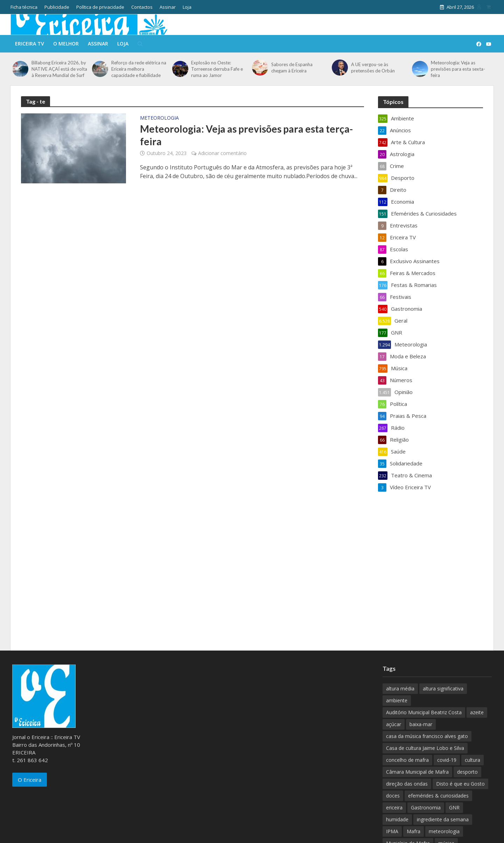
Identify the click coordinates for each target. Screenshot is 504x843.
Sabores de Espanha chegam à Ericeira (292, 68)
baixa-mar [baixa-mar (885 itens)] (421, 724)
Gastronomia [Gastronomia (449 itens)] (426, 807)
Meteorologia (159, 118)
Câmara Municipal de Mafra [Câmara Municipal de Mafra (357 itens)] (417, 772)
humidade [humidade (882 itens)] (397, 819)
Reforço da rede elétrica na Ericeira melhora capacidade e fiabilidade (139, 69)
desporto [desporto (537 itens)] (467, 772)
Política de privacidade (100, 7)
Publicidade (57, 7)
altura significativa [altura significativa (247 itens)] (443, 689)
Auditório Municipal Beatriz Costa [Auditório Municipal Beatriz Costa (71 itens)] (424, 712)
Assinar (168, 7)
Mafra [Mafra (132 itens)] (414, 831)
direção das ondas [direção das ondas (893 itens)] (407, 784)
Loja (187, 7)
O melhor (66, 44)
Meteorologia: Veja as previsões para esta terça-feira (246, 135)
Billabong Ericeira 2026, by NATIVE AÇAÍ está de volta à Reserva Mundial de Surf (59, 69)
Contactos (142, 7)
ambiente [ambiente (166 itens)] (397, 700)
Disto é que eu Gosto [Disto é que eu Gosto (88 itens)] (460, 784)
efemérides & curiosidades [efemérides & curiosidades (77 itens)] (438, 796)
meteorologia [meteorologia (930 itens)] (444, 831)
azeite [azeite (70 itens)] (477, 712)
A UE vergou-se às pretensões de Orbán (373, 68)
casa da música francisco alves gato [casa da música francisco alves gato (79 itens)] (427, 736)
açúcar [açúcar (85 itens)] (394, 724)
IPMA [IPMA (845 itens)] (392, 831)
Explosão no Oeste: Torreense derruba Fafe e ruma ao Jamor (217, 69)
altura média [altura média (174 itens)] (400, 689)
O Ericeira (30, 780)
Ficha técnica (24, 7)
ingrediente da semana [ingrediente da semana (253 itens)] (443, 819)
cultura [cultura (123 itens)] (472, 760)
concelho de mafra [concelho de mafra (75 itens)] (407, 760)
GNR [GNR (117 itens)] (454, 807)
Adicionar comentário (222, 153)
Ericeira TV (30, 44)
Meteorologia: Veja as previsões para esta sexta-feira (458, 69)
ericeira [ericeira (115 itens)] (394, 807)
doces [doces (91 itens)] (393, 796)
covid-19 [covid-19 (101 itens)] (447, 760)
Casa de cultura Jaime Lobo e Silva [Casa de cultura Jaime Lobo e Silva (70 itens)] (425, 748)
